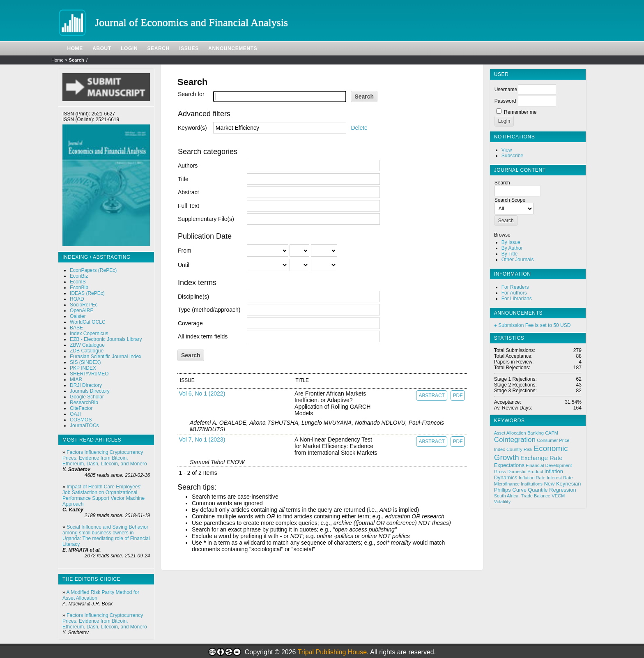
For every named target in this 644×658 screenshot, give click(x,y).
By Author (512, 248)
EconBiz (79, 276)
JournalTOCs (84, 426)
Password (505, 101)
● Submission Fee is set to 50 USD (532, 325)
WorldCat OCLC (87, 322)
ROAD (77, 299)
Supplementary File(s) (206, 219)
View (507, 150)
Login (129, 48)
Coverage (190, 323)
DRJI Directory (86, 385)
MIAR (76, 380)
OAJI (75, 414)
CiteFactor (81, 408)
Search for (191, 94)
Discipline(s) (193, 297)
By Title (509, 254)
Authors (188, 166)
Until (184, 265)
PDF (458, 396)
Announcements (233, 48)
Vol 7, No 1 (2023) (202, 439)
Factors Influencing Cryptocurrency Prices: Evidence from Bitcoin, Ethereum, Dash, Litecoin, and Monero (105, 458)
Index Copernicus (89, 334)
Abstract (188, 192)
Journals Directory (90, 391)
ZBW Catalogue (87, 345)
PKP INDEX (83, 368)
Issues (189, 48)
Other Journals (518, 260)
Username (506, 90)
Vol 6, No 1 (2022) (202, 393)
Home (75, 48)
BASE (76, 328)
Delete (359, 128)
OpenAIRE (82, 311)
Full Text (189, 206)
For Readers (515, 287)
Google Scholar (87, 397)
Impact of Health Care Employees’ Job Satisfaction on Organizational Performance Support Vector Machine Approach (103, 495)
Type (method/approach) (209, 310)
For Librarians (517, 299)
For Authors (514, 293)
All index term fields (203, 336)
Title (183, 179)
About (102, 48)
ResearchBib (84, 403)
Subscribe (512, 156)
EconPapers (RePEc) (93, 270)
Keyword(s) (192, 128)
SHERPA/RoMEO (89, 374)
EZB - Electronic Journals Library (106, 339)
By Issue (511, 242)
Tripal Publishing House (332, 652)
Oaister (78, 316)
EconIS (78, 282)
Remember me (520, 112)
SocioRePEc (84, 305)
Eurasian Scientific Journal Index (106, 357)
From (185, 251)
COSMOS (81, 420)
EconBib (79, 288)
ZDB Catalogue (87, 351)
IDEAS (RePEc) (87, 293)
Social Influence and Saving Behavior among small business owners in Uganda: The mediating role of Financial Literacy (106, 536)
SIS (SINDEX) (85, 362)
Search (159, 48)
